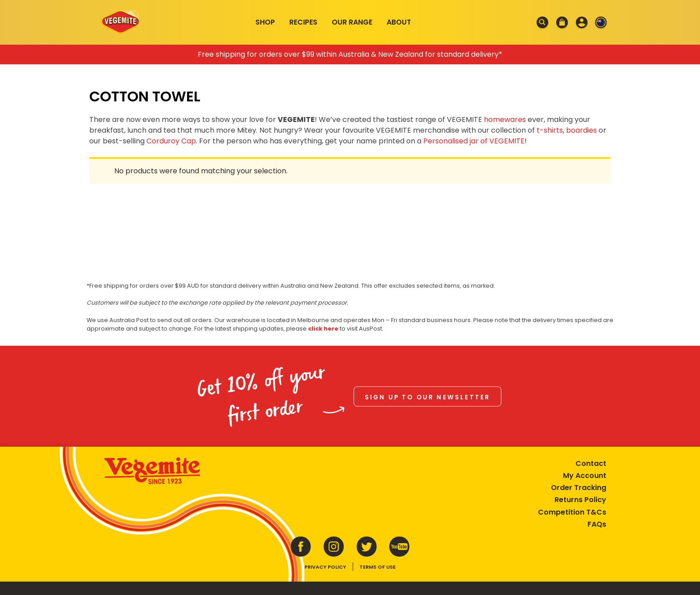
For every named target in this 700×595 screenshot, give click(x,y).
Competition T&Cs (572, 512)
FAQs (597, 524)
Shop (265, 22)
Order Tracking (579, 488)
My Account (585, 476)
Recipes (303, 22)
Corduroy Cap (171, 141)
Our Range (352, 22)
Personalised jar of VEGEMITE (474, 141)
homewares (505, 119)
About (399, 22)
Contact (591, 463)
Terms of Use (377, 567)
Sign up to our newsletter (428, 397)
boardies (581, 130)
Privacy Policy (325, 567)
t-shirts (550, 130)
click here (323, 329)
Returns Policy (580, 500)
